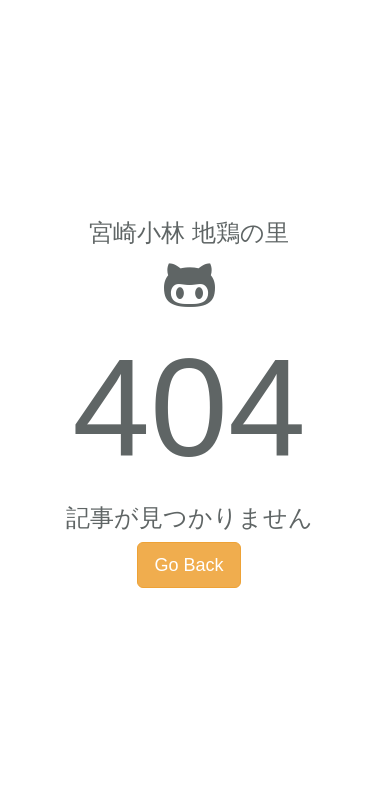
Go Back (188, 565)
